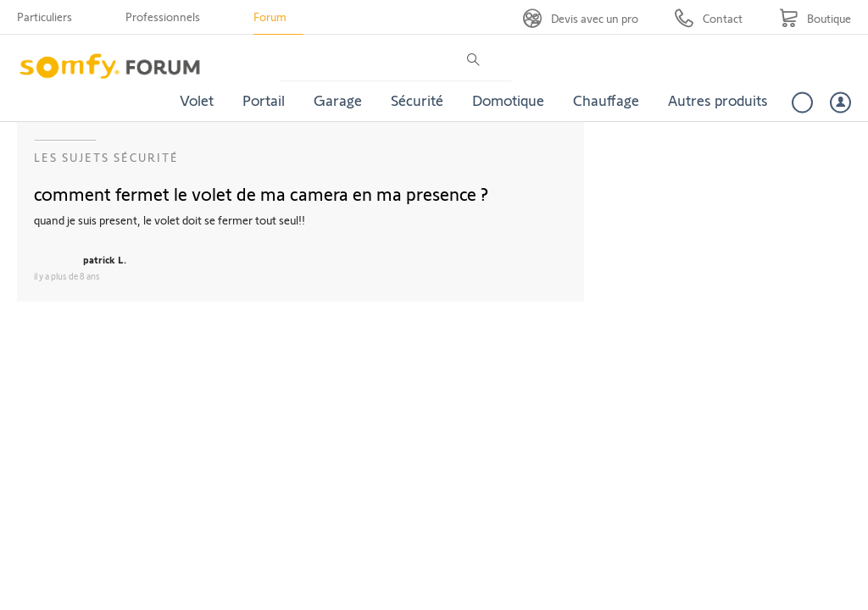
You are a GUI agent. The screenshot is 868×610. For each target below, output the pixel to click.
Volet (197, 100)
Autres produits (718, 100)
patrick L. (105, 259)
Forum (270, 17)
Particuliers (45, 17)
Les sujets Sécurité (106, 157)
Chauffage (606, 100)
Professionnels (163, 17)
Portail (264, 100)
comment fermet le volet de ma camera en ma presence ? (261, 193)
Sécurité (417, 100)
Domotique (508, 100)
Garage (338, 100)
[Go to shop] (815, 18)
